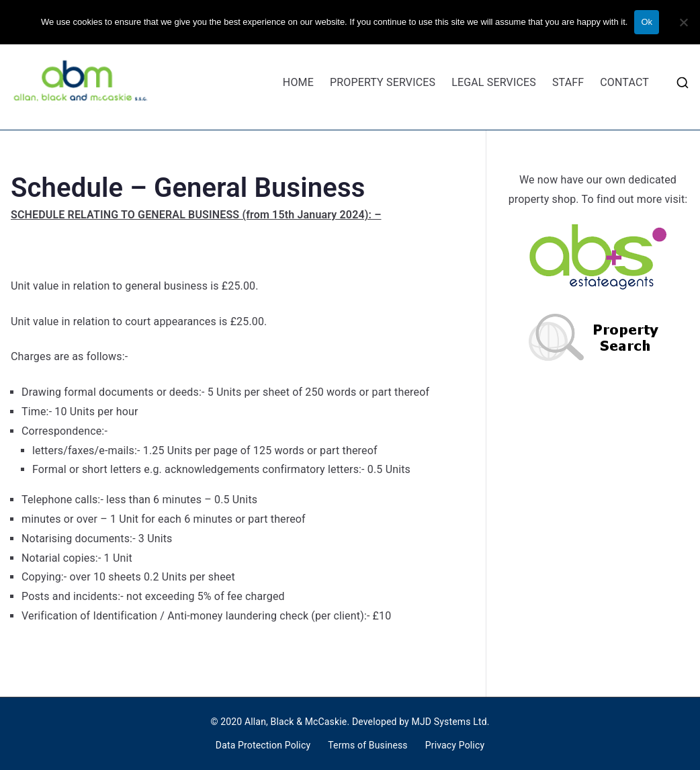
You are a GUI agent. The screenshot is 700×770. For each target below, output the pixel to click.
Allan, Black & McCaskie (296, 722)
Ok (647, 22)
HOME (298, 82)
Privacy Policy (455, 745)
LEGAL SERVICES (494, 82)
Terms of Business (368, 745)
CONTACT (624, 82)
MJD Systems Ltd (449, 722)
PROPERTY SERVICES (383, 82)
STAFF (568, 82)
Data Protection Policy (263, 745)
